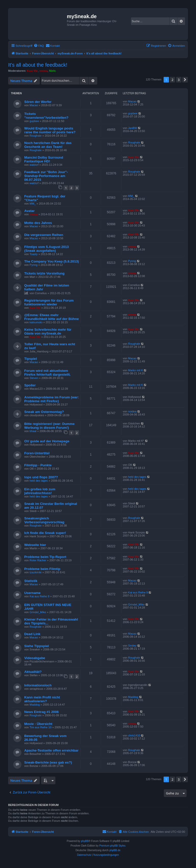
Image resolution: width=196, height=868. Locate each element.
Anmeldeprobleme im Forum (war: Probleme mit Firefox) (52, 399)
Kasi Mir (32, 71)
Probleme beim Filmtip (42, 569)
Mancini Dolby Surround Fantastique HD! (44, 159)
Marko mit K (136, 370)
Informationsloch (38, 685)
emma (43, 71)
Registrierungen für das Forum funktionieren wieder (49, 302)
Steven (34, 378)
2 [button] (172, 80)
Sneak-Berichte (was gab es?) (48, 762)
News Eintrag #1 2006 (41, 712)
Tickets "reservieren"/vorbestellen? (46, 116)
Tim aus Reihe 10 (41, 727)
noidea (132, 411)
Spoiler (30, 385)
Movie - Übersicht (38, 724)
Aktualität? (33, 672)
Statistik (31, 581)
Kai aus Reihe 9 (40, 596)
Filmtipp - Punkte (38, 465)
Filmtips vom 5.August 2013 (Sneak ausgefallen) (46, 249)
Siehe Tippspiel (37, 646)
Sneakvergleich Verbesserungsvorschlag (44, 520)
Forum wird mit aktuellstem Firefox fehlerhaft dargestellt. (47, 373)
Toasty (34, 254)
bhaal (33, 431)
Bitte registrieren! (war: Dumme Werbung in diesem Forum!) (49, 426)
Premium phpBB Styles (112, 846)
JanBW (133, 128)
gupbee (34, 121)
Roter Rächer (38, 560)
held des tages (39, 481)
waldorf (34, 165)
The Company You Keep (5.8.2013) (52, 261)
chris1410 (134, 735)
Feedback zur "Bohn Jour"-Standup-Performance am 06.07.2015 (46, 176)
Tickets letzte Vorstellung (44, 273)
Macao (34, 105)
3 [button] (179, 80)
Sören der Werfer (38, 102)
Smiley (132, 646)
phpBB (85, 841)
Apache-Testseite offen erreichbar (51, 750)
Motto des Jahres (38, 223)
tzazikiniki (36, 572)
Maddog (35, 705)
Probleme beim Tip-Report (45, 557)
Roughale (36, 136)
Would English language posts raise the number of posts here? (50, 130)
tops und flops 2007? (41, 477)
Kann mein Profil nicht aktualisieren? (42, 699)
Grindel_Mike (38, 612)
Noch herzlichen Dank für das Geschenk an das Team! (48, 145)
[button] (185, 80)
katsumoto (36, 322)
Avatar (29, 211)
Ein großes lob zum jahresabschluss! (40, 491)
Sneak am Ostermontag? (44, 412)
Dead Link (32, 634)
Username (32, 593)
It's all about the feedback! (38, 65)
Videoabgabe (35, 658)
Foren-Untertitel (37, 453)
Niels (52, 71)
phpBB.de (115, 850)
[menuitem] (39, 46)
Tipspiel (31, 359)
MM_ (33, 204)
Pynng (34, 265)
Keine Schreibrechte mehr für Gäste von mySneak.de (48, 331)
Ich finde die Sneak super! (45, 533)
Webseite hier (35, 545)
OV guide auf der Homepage (47, 441)
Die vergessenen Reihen (44, 235)
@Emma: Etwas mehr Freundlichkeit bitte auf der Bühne (52, 317)
